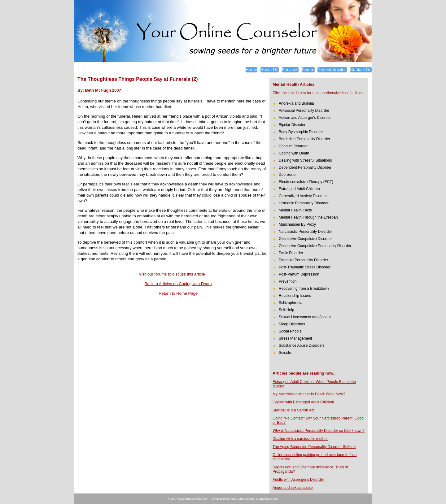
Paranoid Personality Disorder (303, 260)
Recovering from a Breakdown (304, 289)
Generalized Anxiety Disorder (303, 196)
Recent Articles (332, 70)
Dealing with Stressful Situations (305, 160)
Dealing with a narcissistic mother (300, 439)
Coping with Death (294, 153)
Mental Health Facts (295, 210)
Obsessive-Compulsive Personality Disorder (315, 246)
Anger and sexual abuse (293, 488)
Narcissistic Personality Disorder (305, 232)
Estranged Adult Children (299, 189)
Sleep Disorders (292, 324)
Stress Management (295, 338)
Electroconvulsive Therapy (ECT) (306, 182)
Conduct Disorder (293, 146)
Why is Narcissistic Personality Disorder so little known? (319, 431)
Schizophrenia (291, 303)
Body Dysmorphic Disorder (301, 132)
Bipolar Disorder (292, 125)
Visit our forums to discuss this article (172, 274)
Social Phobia (290, 331)
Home (251, 70)
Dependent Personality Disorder (305, 167)
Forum (308, 70)
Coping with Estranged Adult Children (303, 402)
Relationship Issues (295, 296)
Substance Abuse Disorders (302, 345)
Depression (288, 175)
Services (290, 70)
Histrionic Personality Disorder (304, 203)
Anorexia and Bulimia (296, 103)
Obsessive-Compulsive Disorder (305, 239)
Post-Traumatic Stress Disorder (305, 267)
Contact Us (361, 70)
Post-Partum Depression (299, 274)
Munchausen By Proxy (297, 224)
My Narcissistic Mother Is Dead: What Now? (309, 394)
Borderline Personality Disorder (304, 139)
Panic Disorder (291, 253)
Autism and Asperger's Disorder (305, 118)
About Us (269, 70)
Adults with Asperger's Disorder (298, 480)
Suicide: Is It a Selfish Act (293, 410)
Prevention (288, 281)
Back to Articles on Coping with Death (178, 284)
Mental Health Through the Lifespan (308, 217)
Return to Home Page (178, 293)
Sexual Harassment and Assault (305, 317)
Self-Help (286, 310)
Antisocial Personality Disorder (304, 111)
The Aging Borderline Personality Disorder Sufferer (314, 447)
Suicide (285, 353)
